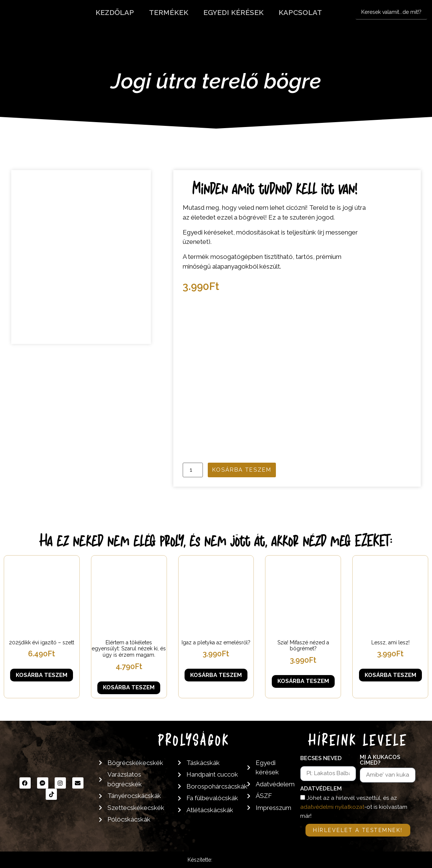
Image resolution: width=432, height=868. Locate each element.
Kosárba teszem (242, 470)
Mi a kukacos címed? (380, 760)
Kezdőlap (115, 12)
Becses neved (321, 759)
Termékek (169, 12)
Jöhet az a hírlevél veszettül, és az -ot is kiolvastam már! (354, 807)
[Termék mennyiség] (193, 470)
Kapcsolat (300, 12)
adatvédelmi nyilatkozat (332, 807)
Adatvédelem (321, 789)
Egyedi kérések (233, 12)
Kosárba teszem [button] (42, 675)
